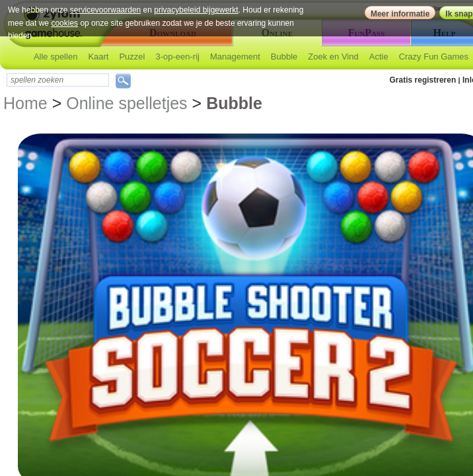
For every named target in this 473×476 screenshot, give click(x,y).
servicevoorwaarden (105, 10)
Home (25, 103)
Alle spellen (56, 57)
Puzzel (132, 57)
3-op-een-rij (177, 57)
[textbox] (58, 80)
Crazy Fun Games (434, 57)
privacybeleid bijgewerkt (196, 10)
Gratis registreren (423, 80)
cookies (64, 23)
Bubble (284, 57)
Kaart (98, 57)
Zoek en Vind (333, 57)
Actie (379, 57)
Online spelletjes (127, 103)
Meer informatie (400, 14)
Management (235, 57)
